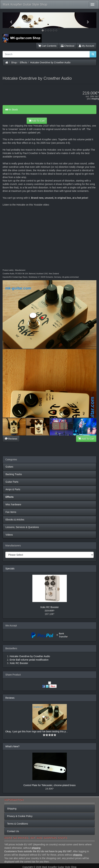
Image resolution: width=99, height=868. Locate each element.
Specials (10, 569)
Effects (24, 63)
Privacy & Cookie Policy (20, 816)
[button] (10, 20)
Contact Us (13, 831)
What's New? (12, 746)
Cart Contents (47, 46)
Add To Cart (37, 121)
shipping (95, 99)
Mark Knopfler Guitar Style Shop (25, 4)
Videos (9, 535)
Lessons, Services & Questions (22, 527)
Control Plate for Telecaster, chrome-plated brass (49, 785)
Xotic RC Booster (49, 607)
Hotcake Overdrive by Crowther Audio (50, 63)
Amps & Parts (13, 489)
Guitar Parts (12, 482)
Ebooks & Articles (15, 520)
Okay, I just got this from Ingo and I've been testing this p (36, 731)
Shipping (12, 809)
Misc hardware (13, 504)
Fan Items (11, 512)
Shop (14, 63)
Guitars (9, 467)
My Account (86, 46)
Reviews (11, 439)
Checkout (68, 46)
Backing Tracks (14, 474)
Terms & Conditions (17, 824)
